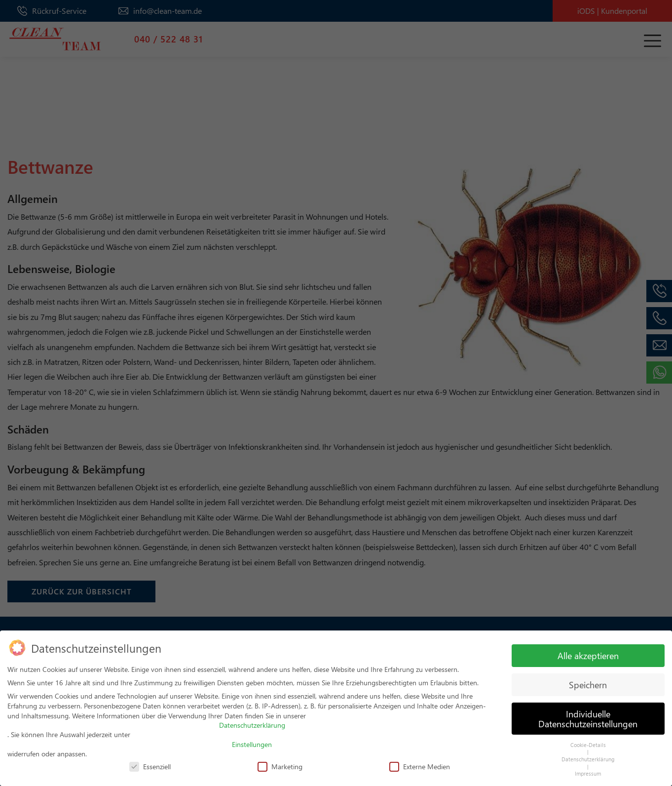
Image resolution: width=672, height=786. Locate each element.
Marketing (280, 762)
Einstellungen (252, 740)
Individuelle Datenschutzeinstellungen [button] (588, 714)
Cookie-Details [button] (588, 740)
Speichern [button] (588, 680)
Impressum (588, 769)
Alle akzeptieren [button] (588, 651)
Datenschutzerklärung (252, 721)
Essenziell (150, 762)
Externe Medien (420, 762)
